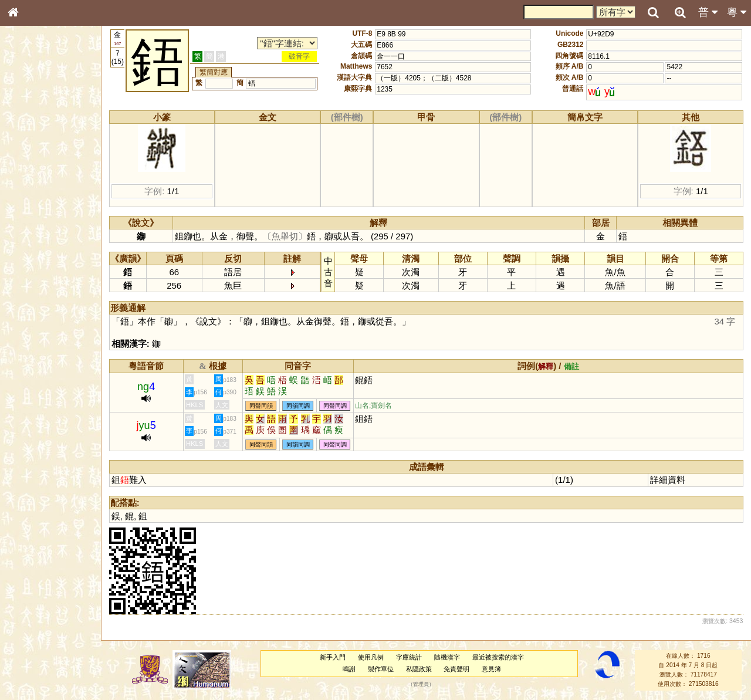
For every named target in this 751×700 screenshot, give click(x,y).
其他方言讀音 (36, 330)
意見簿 (491, 669)
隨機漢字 (447, 657)
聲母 (23, 309)
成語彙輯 (29, 382)
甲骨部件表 (32, 178)
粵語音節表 (32, 230)
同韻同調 (298, 406)
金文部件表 (32, 189)
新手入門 (333, 657)
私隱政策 (419, 669)
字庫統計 (409, 657)
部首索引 (29, 157)
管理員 (421, 684)
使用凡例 (371, 657)
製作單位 (381, 669)
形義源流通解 (36, 199)
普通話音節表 (36, 319)
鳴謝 (349, 669)
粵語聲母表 (32, 241)
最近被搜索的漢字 (498, 657)
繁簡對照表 (32, 393)
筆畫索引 (29, 167)
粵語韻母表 (32, 252)
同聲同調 (335, 406)
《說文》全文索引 (43, 361)
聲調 (56, 309)
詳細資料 (668, 480)
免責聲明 (456, 669)
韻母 (40, 309)
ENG (52, 129)
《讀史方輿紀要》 (43, 371)
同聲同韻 (261, 406)
